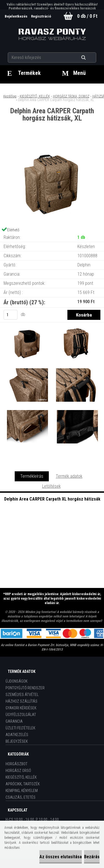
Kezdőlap (10, 96)
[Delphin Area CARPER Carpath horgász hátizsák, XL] (52, 145)
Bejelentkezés (17, 16)
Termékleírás (32, 476)
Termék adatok (69, 476)
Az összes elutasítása (61, 857)
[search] (90, 58)
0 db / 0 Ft (87, 16)
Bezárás (92, 857)
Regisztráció (41, 16)
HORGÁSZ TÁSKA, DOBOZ (71, 96)
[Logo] (52, 35)
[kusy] (11, 315)
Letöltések (51, 486)
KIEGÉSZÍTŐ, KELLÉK (35, 96)
